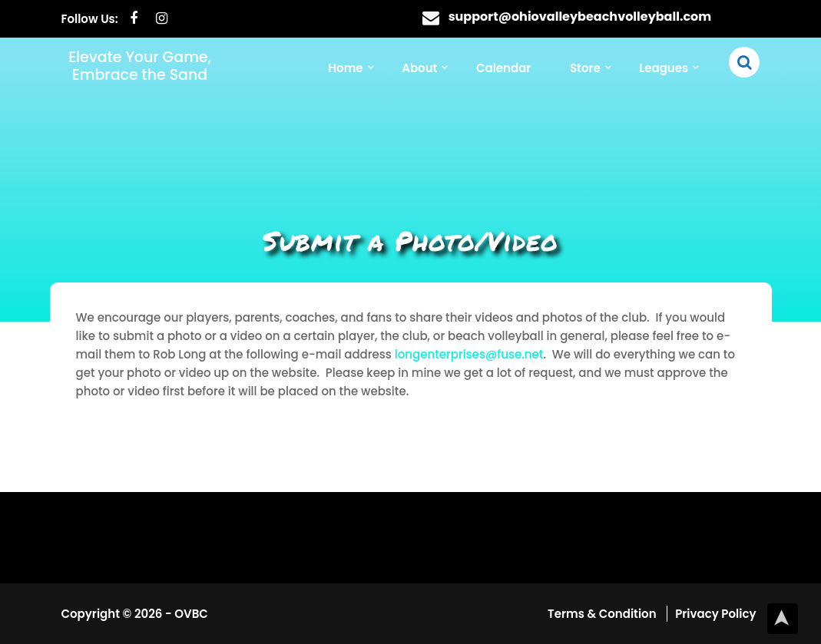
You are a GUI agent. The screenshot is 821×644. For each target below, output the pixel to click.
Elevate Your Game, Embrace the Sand (140, 66)
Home (345, 68)
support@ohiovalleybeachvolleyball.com (580, 17)
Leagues (664, 68)
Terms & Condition (603, 614)
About (419, 68)
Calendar (503, 68)
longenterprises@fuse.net (469, 354)
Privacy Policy (715, 614)
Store (585, 68)
